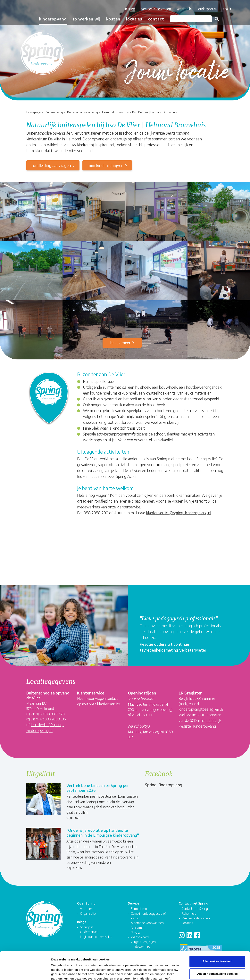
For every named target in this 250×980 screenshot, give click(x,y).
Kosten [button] (113, 19)
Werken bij (185, 9)
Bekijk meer (120, 343)
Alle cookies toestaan (217, 935)
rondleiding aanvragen (51, 165)
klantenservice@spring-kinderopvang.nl (179, 513)
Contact (156, 19)
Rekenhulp (189, 913)
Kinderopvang (54, 112)
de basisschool (121, 133)
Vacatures (87, 909)
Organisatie (88, 913)
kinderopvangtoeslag (196, 709)
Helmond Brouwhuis (115, 112)
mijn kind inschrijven (105, 165)
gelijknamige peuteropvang (167, 133)
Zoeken (217, 19)
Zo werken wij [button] (86, 19)
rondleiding (104, 501)
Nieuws (130, 9)
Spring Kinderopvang (164, 785)
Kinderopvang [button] (53, 19)
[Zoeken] (191, 19)
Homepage (33, 112)
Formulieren (139, 909)
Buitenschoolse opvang (83, 112)
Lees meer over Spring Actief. (113, 476)
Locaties (134, 19)
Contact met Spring (195, 909)
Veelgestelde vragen (156, 9)
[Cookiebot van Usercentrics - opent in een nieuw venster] (25, 972)
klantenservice (109, 704)
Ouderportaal (208, 9)
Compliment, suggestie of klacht (148, 916)
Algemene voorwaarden (147, 923)
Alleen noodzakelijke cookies (217, 948)
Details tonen (211, 972)
